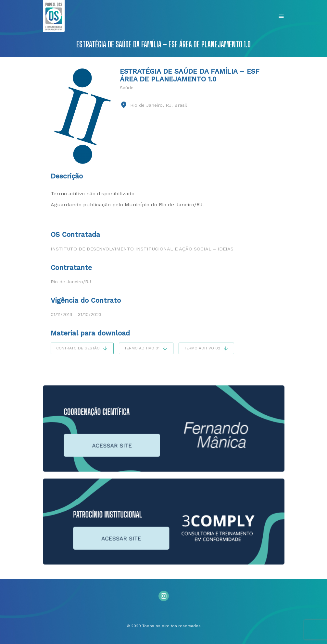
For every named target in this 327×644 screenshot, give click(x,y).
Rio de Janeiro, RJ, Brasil (159, 105)
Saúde (127, 88)
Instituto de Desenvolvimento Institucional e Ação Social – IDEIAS (142, 249)
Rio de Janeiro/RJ (71, 282)
